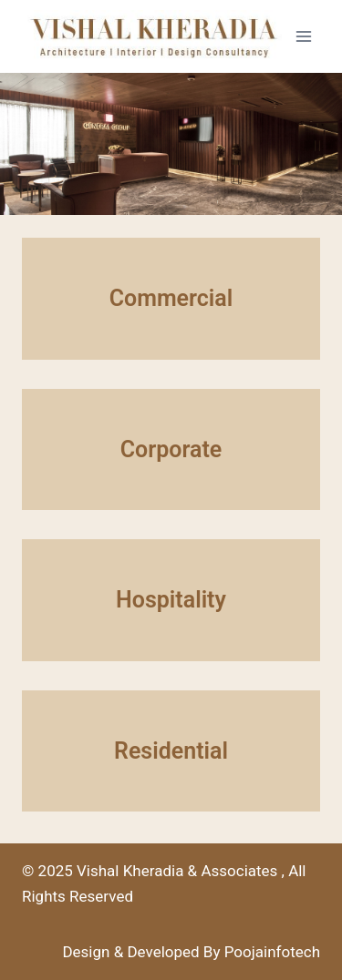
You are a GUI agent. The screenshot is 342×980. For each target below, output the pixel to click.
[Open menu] (303, 36)
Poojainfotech (272, 952)
